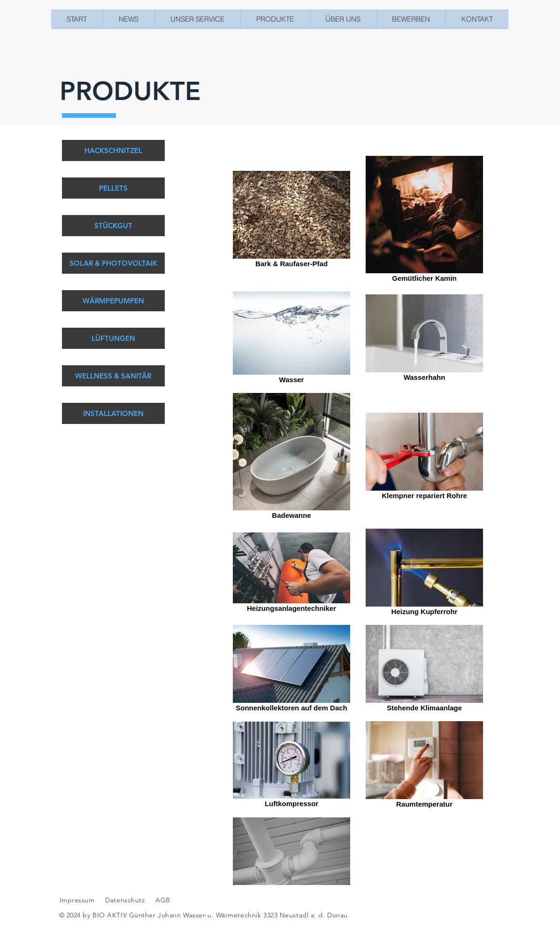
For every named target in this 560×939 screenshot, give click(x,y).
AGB (162, 900)
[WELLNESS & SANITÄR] (113, 376)
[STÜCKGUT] (113, 226)
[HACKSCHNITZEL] (113, 150)
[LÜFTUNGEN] (113, 338)
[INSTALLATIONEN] (113, 413)
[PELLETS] (113, 188)
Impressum (77, 900)
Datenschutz (126, 900)
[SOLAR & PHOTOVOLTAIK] (113, 263)
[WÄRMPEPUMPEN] (113, 301)
